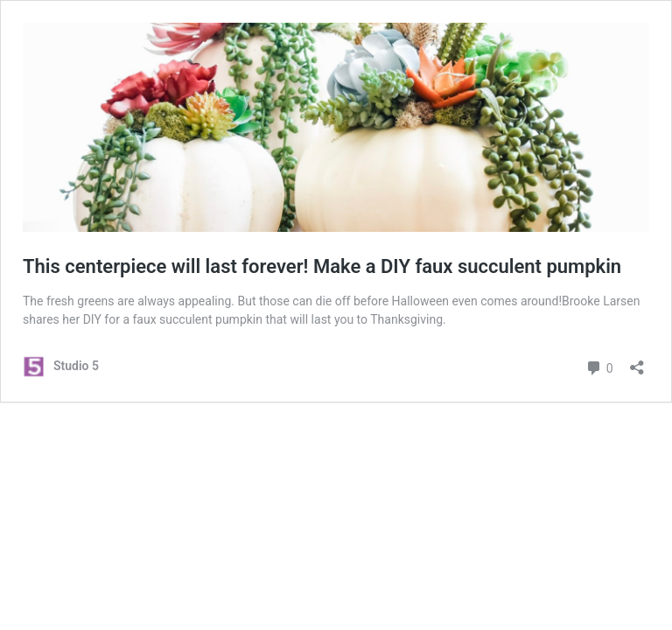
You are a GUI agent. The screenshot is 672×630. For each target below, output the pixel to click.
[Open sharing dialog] (637, 362)
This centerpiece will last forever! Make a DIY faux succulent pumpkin (322, 266)
